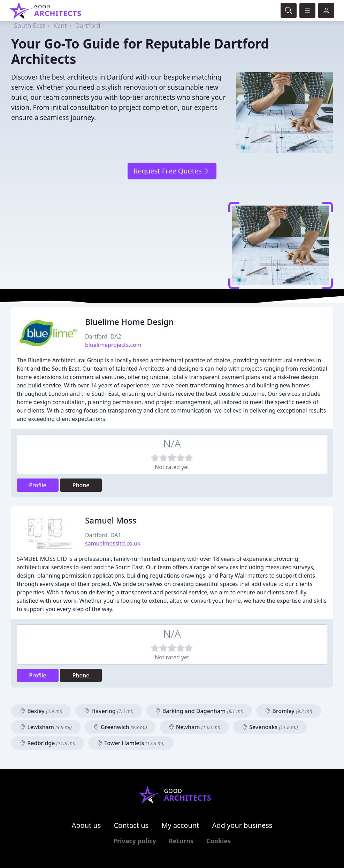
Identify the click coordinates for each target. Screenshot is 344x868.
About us (86, 825)
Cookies (219, 841)
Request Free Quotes (172, 171)
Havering (109, 711)
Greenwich (120, 727)
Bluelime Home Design (129, 322)
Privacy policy (135, 841)
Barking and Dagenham (199, 711)
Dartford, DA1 (103, 535)
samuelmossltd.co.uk (113, 543)
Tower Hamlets (131, 743)
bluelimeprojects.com (113, 345)
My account (180, 825)
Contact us (131, 825)
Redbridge (48, 743)
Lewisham (46, 727)
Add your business (242, 825)
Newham (194, 727)
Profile (38, 485)
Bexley (41, 711)
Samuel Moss (111, 520)
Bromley (288, 711)
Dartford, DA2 (103, 336)
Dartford (88, 25)
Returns (181, 841)
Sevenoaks (270, 727)
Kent (60, 25)
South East (29, 25)
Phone (81, 485)
